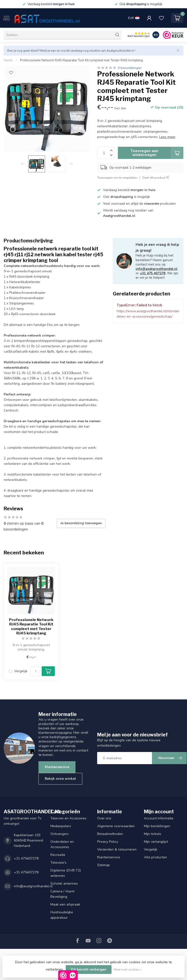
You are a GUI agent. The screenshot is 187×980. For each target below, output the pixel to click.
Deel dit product (156, 178)
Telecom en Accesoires (68, 818)
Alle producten (155, 857)
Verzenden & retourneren (117, 849)
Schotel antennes (64, 884)
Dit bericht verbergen (89, 969)
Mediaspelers (61, 826)
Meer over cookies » (128, 969)
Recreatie (58, 855)
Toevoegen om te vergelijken (117, 178)
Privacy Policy (108, 842)
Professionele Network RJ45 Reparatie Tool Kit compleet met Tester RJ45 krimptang (81, 60)
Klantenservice (57, 767)
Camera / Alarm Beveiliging (62, 894)
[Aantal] (36, 671)
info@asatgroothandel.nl (157, 269)
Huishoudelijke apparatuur (62, 915)
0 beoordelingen (130, 68)
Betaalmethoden (110, 834)
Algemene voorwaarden (116, 826)
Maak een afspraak (65, 904)
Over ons (104, 818)
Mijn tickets (153, 834)
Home (8, 60)
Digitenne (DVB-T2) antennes (66, 873)
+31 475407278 (26, 858)
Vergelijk (21, 671)
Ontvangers (60, 834)
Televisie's (58, 863)
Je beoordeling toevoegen (81, 523)
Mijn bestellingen (157, 826)
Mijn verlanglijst (156, 842)
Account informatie (159, 818)
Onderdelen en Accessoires (62, 844)
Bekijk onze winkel (60, 779)
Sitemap (103, 865)
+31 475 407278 (153, 273)
